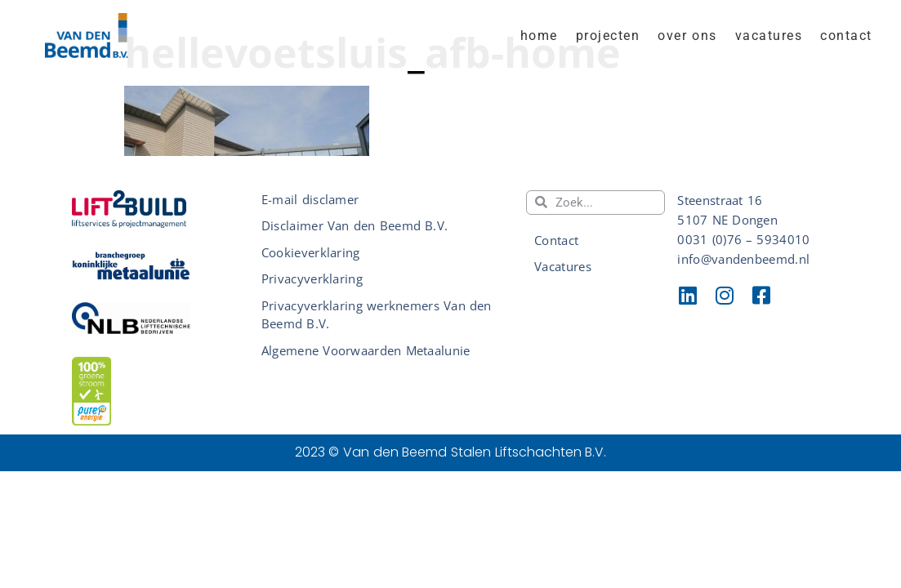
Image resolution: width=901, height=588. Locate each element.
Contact (846, 36)
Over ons (687, 36)
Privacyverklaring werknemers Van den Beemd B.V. (377, 315)
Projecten (608, 36)
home (539, 36)
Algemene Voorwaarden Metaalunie (366, 350)
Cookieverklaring (311, 252)
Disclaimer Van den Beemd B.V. (355, 225)
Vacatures (769, 36)
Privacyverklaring (312, 278)
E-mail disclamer (310, 199)
